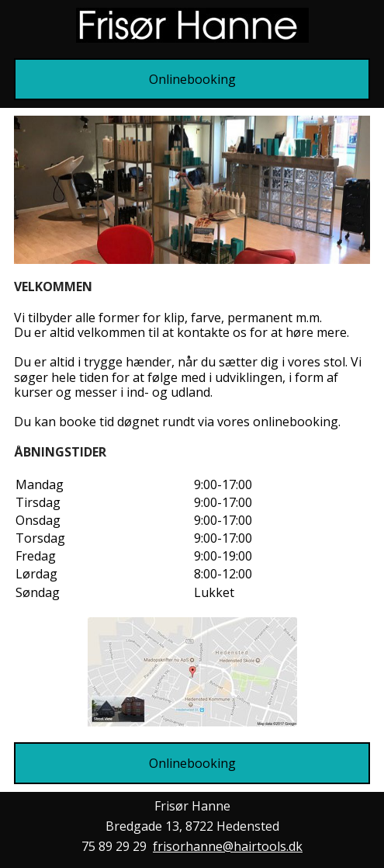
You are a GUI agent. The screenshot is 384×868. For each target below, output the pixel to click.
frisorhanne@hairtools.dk (228, 846)
